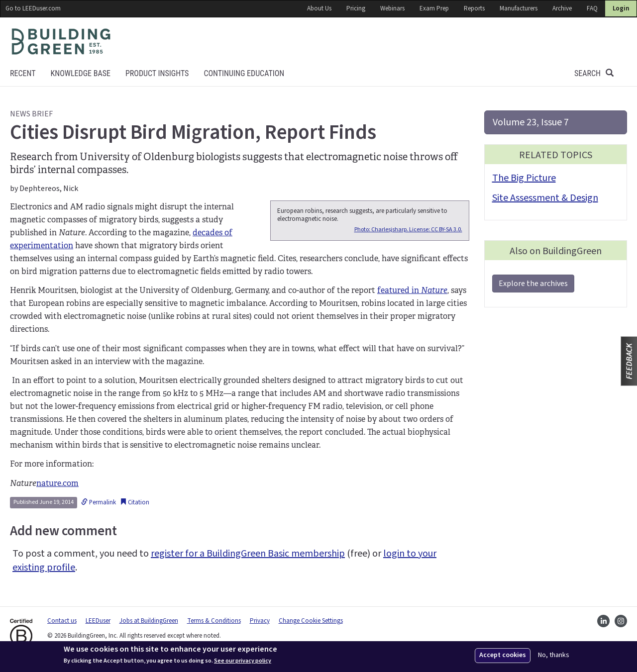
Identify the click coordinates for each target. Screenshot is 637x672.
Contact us (62, 621)
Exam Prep (434, 8)
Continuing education (244, 73)
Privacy (260, 621)
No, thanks (554, 655)
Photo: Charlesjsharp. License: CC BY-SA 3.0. (408, 230)
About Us (319, 8)
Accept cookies (503, 655)
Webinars (392, 8)
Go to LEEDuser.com (33, 8)
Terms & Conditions (214, 621)
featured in (412, 290)
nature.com (57, 483)
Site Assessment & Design (545, 198)
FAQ (592, 8)
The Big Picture (524, 178)
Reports (474, 8)
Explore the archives (533, 284)
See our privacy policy (243, 661)
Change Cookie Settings (311, 621)
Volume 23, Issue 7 (531, 122)
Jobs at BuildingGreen (149, 621)
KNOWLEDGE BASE (80, 73)
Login (621, 8)
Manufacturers (519, 8)
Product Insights (157, 73)
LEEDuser (98, 621)
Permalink (99, 502)
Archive (562, 8)
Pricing (356, 8)
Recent (23, 73)
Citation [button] (135, 502)
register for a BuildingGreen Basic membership (248, 554)
